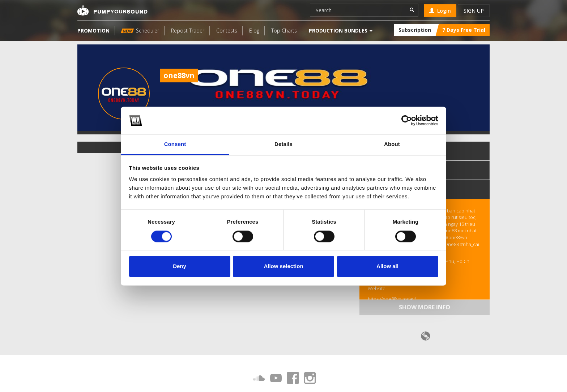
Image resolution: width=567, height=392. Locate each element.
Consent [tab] (175, 144)
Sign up (474, 11)
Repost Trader (188, 31)
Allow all (387, 266)
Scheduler (140, 31)
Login (440, 11)
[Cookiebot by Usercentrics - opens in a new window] (407, 120)
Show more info (425, 307)
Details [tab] (283, 144)
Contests (227, 31)
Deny (180, 266)
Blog (254, 31)
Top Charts (284, 31)
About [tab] (392, 144)
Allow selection (283, 266)
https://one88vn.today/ (392, 299)
